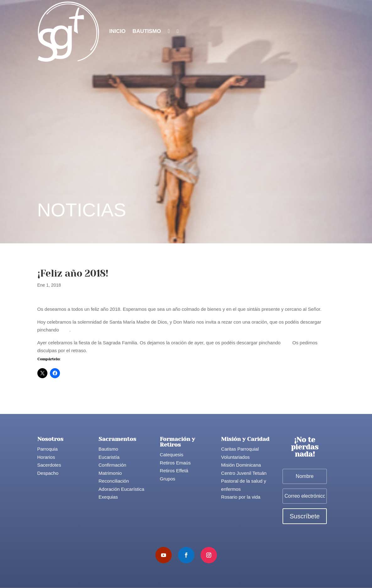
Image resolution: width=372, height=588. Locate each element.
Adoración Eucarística (121, 489)
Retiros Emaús (175, 463)
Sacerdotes (49, 465)
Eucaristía (109, 457)
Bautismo (147, 31)
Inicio (117, 31)
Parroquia (48, 449)
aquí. (287, 343)
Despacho (48, 473)
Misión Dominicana (241, 465)
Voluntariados (235, 457)
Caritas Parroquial (240, 449)
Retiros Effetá (174, 471)
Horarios (46, 457)
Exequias (108, 497)
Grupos (167, 479)
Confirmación (112, 465)
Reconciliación (114, 481)
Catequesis (172, 455)
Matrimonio (110, 473)
